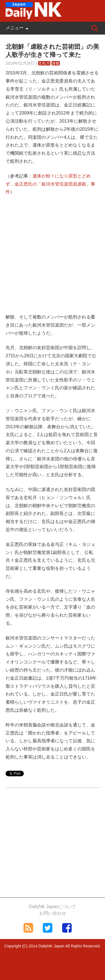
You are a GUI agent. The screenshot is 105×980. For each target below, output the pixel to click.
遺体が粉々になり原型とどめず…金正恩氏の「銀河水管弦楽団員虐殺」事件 (50, 184)
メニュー (15, 28)
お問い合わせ (53, 913)
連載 (56, 63)
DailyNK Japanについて (53, 907)
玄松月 (44, 63)
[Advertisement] (53, 259)
